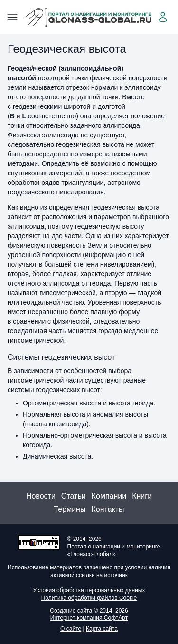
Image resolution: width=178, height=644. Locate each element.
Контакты (108, 509)
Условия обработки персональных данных (89, 590)
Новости (41, 496)
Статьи (74, 496)
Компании (109, 496)
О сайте (71, 629)
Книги (142, 496)
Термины (70, 509)
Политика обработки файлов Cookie (89, 598)
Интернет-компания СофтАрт (89, 618)
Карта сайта (102, 629)
